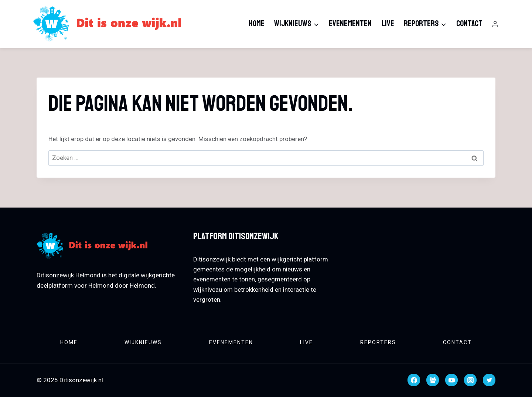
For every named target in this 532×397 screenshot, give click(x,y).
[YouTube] (451, 380)
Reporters (378, 342)
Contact (469, 24)
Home (257, 24)
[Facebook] (414, 380)
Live (388, 24)
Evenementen (350, 24)
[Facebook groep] (433, 380)
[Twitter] (489, 380)
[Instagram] (470, 380)
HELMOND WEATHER (423, 257)
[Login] (495, 24)
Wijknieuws (143, 342)
